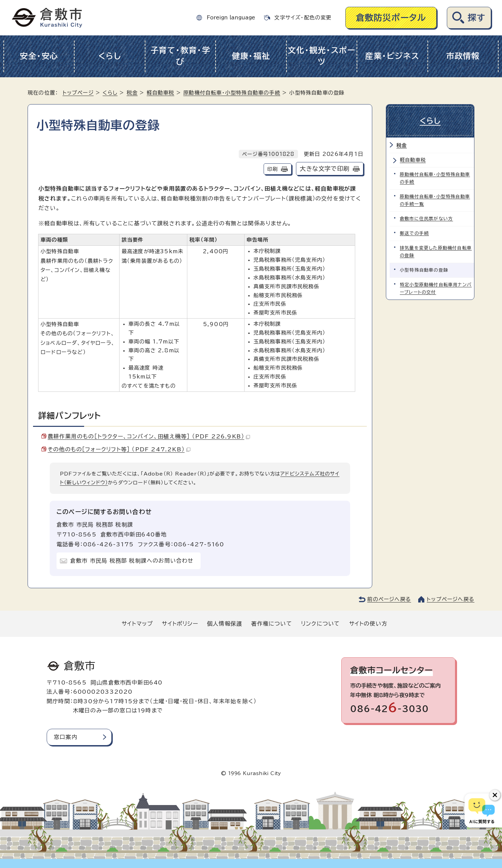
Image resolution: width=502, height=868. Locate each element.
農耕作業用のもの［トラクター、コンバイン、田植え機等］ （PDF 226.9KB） (149, 436)
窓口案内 (66, 737)
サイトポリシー (180, 624)
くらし (110, 56)
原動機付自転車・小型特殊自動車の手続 (232, 93)
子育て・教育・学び (181, 56)
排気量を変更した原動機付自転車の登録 (436, 252)
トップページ (78, 93)
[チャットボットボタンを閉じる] (495, 795)
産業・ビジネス (392, 56)
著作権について (271, 624)
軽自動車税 (161, 93)
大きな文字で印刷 (325, 169)
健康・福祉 (251, 56)
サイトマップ (137, 624)
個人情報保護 (225, 624)
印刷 (272, 169)
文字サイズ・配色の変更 (303, 18)
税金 (132, 93)
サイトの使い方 (368, 624)
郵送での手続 (414, 233)
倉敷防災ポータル (391, 18)
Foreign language (231, 18)
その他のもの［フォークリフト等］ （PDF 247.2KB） (119, 449)
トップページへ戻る (451, 599)
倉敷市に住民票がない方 (426, 219)
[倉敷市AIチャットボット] (482, 810)
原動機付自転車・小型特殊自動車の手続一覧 (435, 200)
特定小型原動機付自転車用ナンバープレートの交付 (436, 288)
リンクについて (320, 624)
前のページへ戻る (389, 599)
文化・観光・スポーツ (322, 56)
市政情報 (463, 56)
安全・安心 (39, 56)
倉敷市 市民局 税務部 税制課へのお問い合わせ (132, 561)
